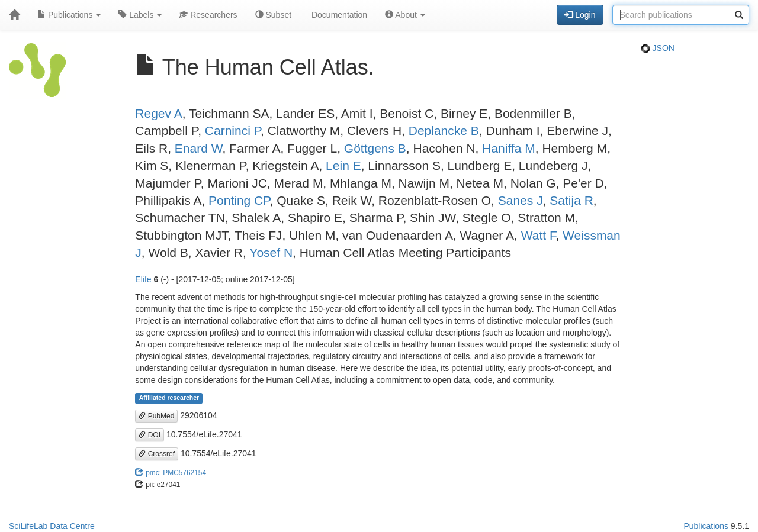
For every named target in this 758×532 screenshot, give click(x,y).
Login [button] (580, 15)
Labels (140, 15)
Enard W (199, 148)
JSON (658, 48)
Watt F (539, 235)
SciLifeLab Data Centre (52, 526)
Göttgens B (375, 148)
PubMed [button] (156, 416)
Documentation (338, 15)
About (405, 15)
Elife (143, 279)
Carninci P (233, 130)
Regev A (158, 113)
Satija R (571, 200)
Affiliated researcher (169, 398)
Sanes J (521, 200)
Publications (69, 15)
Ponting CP (239, 200)
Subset (273, 15)
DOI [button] (150, 435)
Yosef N (271, 252)
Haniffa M (509, 148)
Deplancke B (444, 130)
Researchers (208, 15)
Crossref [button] (157, 454)
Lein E (343, 165)
